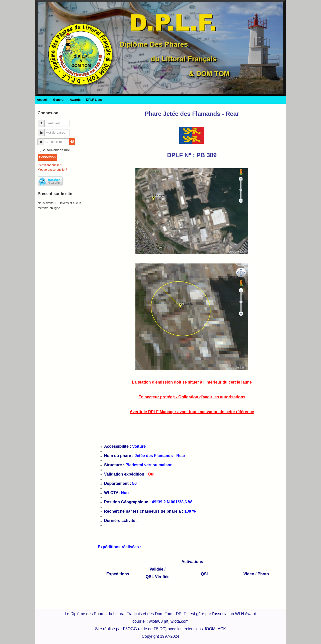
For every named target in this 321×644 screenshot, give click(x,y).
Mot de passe (43, 130)
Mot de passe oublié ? (52, 170)
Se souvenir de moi (56, 150)
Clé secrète (43, 140)
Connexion (47, 157)
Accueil (42, 100)
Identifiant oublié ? (50, 165)
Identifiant (43, 121)
